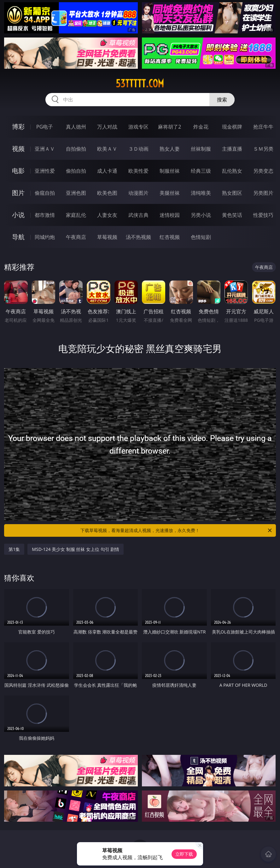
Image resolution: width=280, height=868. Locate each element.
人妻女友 (107, 215)
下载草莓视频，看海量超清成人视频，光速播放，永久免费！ (177, 530)
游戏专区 (138, 127)
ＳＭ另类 (263, 149)
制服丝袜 (170, 171)
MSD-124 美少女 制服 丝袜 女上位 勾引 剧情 (76, 549)
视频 (18, 149)
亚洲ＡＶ (45, 149)
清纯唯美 (201, 193)
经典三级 (201, 171)
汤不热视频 (138, 237)
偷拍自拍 (76, 171)
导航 (18, 237)
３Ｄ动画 (138, 149)
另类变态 (263, 171)
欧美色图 (107, 193)
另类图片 (263, 193)
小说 (18, 215)
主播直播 (232, 149)
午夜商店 (76, 237)
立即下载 (184, 854)
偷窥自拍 (45, 193)
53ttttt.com (140, 84)
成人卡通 (107, 171)
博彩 (18, 127)
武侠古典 (138, 215)
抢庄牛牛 (263, 127)
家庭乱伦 (76, 215)
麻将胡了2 (169, 127)
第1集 (14, 549)
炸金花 (201, 127)
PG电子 (45, 127)
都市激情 (45, 215)
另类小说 (201, 215)
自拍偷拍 (76, 149)
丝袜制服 (201, 149)
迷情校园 (170, 215)
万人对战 (107, 127)
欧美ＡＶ (107, 149)
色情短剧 (201, 237)
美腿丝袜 (170, 193)
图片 (18, 193)
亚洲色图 (76, 193)
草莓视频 (107, 237)
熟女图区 (232, 193)
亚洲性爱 (45, 171)
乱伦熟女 (232, 171)
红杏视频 (170, 237)
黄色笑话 (232, 215)
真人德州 (76, 127)
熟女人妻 (170, 149)
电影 (18, 171)
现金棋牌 (232, 127)
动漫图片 (138, 193)
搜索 (222, 100)
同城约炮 (45, 237)
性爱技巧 (263, 215)
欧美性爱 (138, 171)
